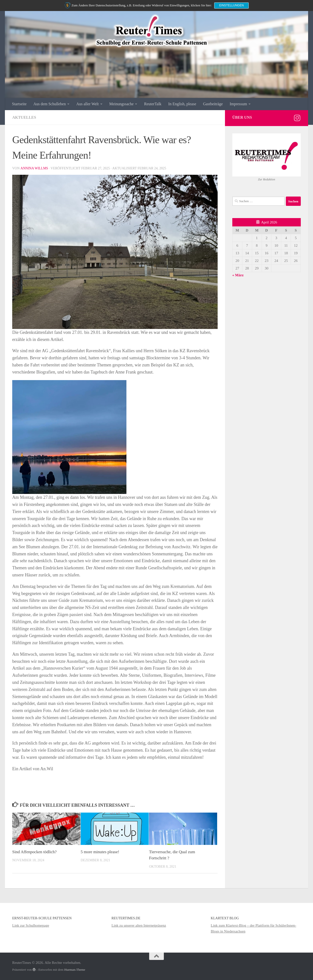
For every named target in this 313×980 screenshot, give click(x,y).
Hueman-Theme (75, 970)
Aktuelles (24, 117)
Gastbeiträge (213, 104)
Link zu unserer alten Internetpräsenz (139, 925)
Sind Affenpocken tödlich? (34, 852)
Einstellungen (232, 5)
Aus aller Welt (88, 104)
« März (238, 275)
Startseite (19, 104)
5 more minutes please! (100, 852)
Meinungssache (122, 104)
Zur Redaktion (267, 179)
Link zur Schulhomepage (31, 925)
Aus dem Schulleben (50, 104)
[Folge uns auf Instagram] (297, 118)
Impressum (238, 104)
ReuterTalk (153, 104)
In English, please (182, 104)
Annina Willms (34, 168)
